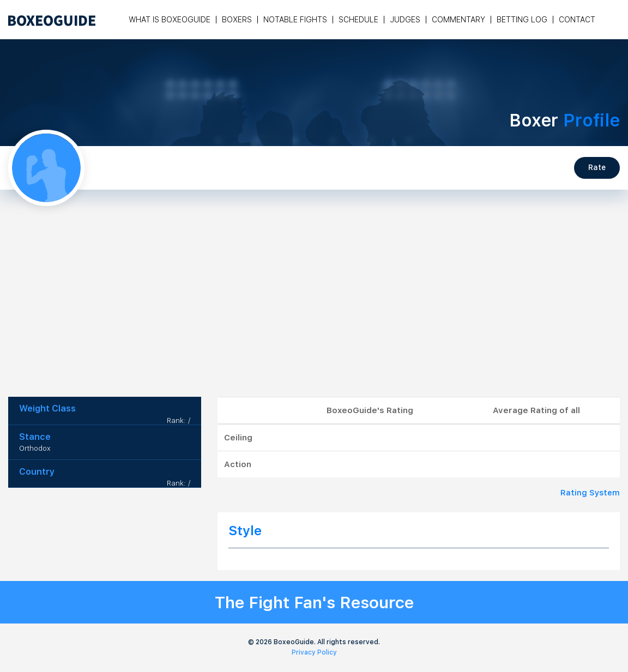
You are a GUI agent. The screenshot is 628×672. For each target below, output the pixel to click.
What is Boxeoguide (170, 20)
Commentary (458, 20)
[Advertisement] (314, 315)
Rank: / (179, 420)
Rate (597, 167)
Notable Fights (295, 20)
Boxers (237, 20)
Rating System (590, 493)
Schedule (358, 20)
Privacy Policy (314, 652)
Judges (405, 20)
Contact (577, 20)
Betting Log (522, 20)
